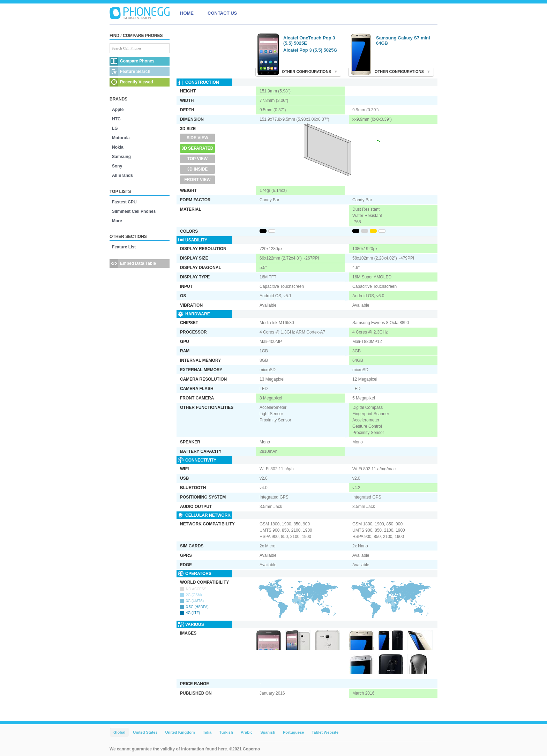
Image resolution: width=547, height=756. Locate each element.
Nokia (118, 147)
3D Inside (198, 169)
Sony (117, 166)
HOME (187, 13)
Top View (197, 159)
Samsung (121, 157)
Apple (118, 110)
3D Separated (198, 148)
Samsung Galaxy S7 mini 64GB (403, 40)
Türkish (226, 732)
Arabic (247, 732)
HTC (116, 119)
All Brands (122, 175)
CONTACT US (222, 13)
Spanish (268, 732)
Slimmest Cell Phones (134, 211)
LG (115, 128)
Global (119, 732)
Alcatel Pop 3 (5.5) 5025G (310, 50)
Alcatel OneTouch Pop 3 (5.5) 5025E (309, 40)
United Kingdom (180, 732)
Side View (197, 138)
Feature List (124, 247)
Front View (197, 180)
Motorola (121, 138)
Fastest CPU (124, 202)
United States (145, 732)
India (207, 732)
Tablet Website (325, 732)
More (117, 221)
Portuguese (294, 732)
